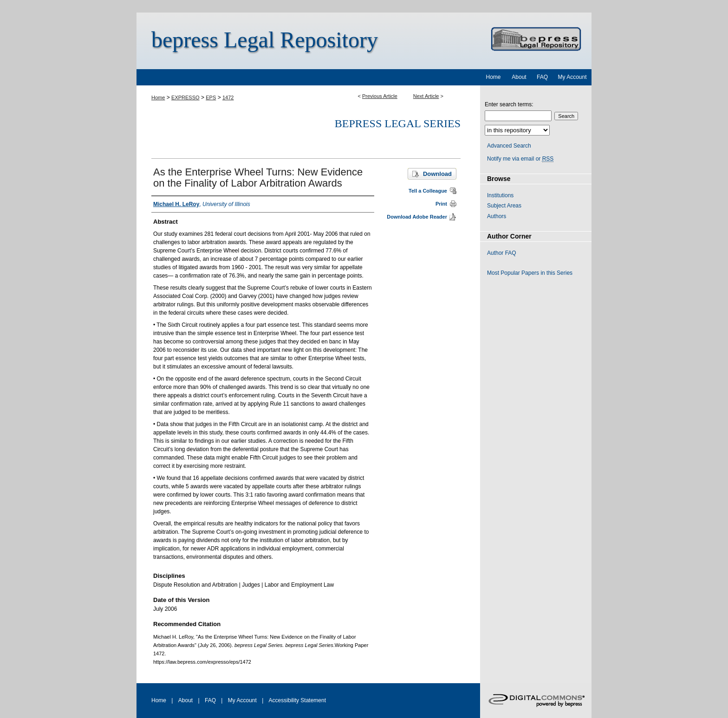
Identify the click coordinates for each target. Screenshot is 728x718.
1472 (228, 97)
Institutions (500, 195)
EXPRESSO (185, 97)
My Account (242, 700)
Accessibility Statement (297, 700)
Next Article (426, 96)
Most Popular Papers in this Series (530, 273)
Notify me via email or (520, 159)
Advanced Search (509, 146)
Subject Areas (504, 206)
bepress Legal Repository (265, 40)
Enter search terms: (509, 104)
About (185, 700)
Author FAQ (502, 253)
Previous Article (380, 96)
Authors (497, 216)
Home (158, 97)
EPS (211, 97)
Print (441, 204)
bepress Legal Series (398, 123)
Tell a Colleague (428, 191)
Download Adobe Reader (417, 217)
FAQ (210, 700)
